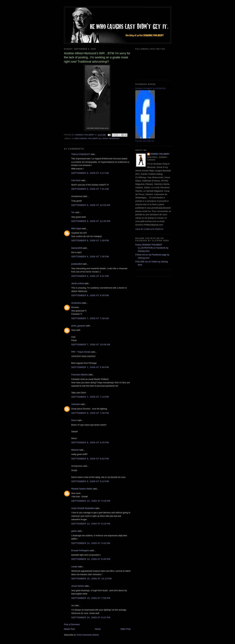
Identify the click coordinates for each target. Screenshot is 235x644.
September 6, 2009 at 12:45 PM (91, 221)
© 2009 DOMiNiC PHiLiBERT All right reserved (96, 139)
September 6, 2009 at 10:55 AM (91, 205)
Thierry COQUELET (81, 154)
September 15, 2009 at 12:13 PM (91, 579)
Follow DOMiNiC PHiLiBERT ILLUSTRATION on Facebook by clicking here (152, 248)
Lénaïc (74, 567)
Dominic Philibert (160, 154)
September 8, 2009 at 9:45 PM (90, 443)
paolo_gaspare (78, 326)
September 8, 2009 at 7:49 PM (90, 413)
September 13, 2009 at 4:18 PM (91, 501)
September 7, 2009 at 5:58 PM (90, 367)
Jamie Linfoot (77, 283)
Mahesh (75, 450)
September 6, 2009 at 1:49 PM (90, 240)
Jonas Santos (78, 586)
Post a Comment (72, 624)
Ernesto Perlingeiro (80, 550)
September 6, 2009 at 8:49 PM (90, 295)
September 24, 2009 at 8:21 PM (91, 617)
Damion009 (77, 248)
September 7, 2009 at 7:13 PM (90, 397)
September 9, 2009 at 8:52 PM (90, 459)
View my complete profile (149, 229)
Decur (74, 420)
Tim (73, 212)
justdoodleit (77, 264)
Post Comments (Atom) (88, 635)
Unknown (76, 404)
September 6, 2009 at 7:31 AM (90, 189)
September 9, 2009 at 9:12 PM (90, 481)
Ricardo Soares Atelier (82, 489)
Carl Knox (76, 180)
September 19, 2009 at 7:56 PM (91, 598)
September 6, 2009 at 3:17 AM (90, 173)
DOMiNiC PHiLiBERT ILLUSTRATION (150, 88)
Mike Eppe (76, 228)
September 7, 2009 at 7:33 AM (90, 318)
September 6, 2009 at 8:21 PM (90, 276)
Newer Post (69, 629)
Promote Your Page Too (145, 141)
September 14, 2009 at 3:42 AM (91, 543)
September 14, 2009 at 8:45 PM (91, 559)
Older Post (126, 629)
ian (73, 605)
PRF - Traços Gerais (81, 352)
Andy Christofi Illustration (83, 508)
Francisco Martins (80, 375)
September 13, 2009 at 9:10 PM (91, 524)
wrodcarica (76, 303)
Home (98, 629)
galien (74, 531)
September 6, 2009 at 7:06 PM (90, 257)
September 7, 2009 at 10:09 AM (91, 345)
